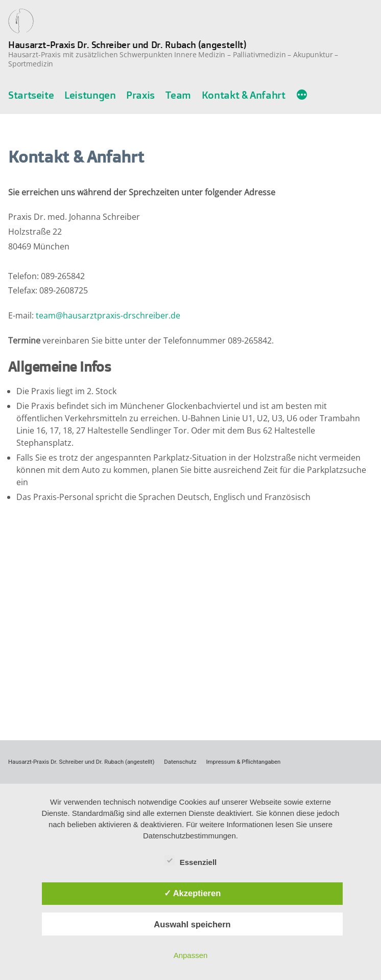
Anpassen (191, 955)
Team (178, 95)
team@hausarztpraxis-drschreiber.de (108, 315)
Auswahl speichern (192, 924)
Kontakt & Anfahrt (244, 95)
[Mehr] (302, 96)
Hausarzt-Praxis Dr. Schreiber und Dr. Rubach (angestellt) (127, 44)
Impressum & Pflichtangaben (244, 762)
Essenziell (191, 860)
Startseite (31, 95)
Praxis (140, 95)
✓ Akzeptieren (193, 893)
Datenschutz (180, 762)
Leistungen (90, 95)
